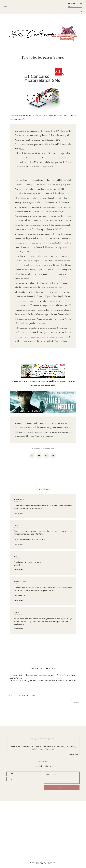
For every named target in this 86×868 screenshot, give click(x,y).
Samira (16, 613)
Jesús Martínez (20, 500)
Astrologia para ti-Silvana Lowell (21, 696)
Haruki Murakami (46, 749)
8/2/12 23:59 (18, 584)
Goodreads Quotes (74, 755)
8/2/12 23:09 (18, 502)
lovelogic (47, 863)
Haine (16, 525)
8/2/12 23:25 (18, 527)
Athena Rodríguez (21, 582)
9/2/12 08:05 (18, 615)
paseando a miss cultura (47, 862)
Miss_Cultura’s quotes (43, 739)
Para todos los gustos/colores (43, 449)
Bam (15, 556)
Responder (19, 513)
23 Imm (77, 702)
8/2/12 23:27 (18, 558)
